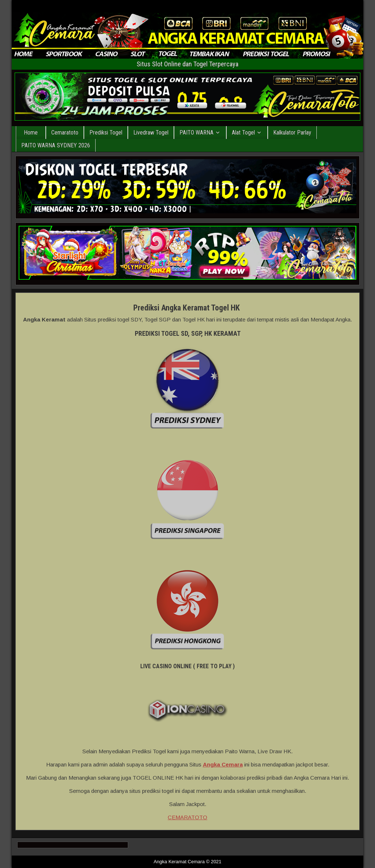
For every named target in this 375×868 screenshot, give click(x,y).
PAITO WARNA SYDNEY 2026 (56, 145)
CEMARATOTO (187, 817)
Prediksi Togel (106, 133)
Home (31, 133)
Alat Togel (243, 133)
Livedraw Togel (151, 133)
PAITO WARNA (196, 133)
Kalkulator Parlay (292, 133)
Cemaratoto (65, 133)
